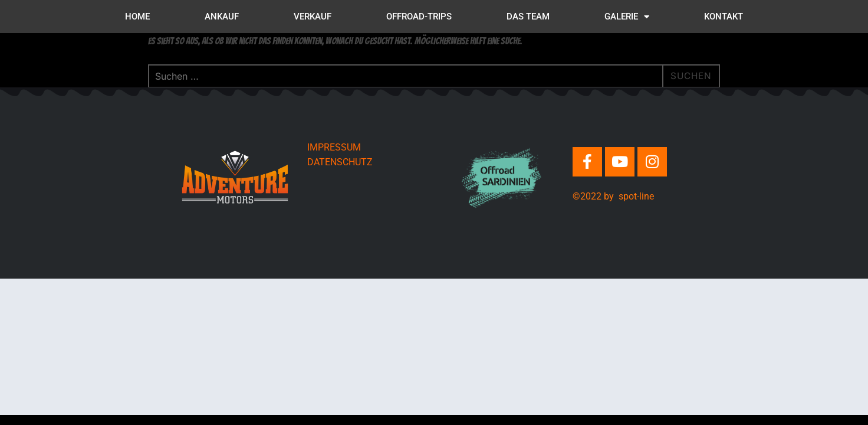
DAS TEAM (528, 17)
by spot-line (629, 196)
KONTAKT (724, 17)
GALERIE (627, 17)
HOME (137, 17)
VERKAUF (313, 17)
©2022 (588, 196)
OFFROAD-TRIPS (419, 17)
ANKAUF (222, 17)
